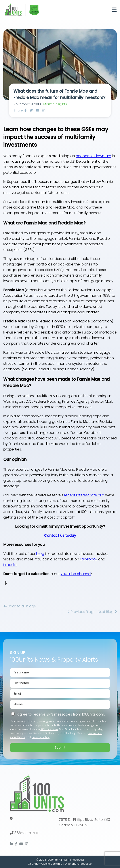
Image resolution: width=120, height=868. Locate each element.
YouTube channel (76, 574)
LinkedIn (10, 565)
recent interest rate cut (84, 495)
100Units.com (49, 729)
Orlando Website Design (44, 864)
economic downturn (93, 156)
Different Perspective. (78, 864)
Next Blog (107, 612)
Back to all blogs (20, 606)
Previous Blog (81, 612)
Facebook (89, 559)
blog (40, 554)
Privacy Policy (41, 737)
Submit (60, 748)
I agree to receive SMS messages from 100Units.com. (58, 714)
